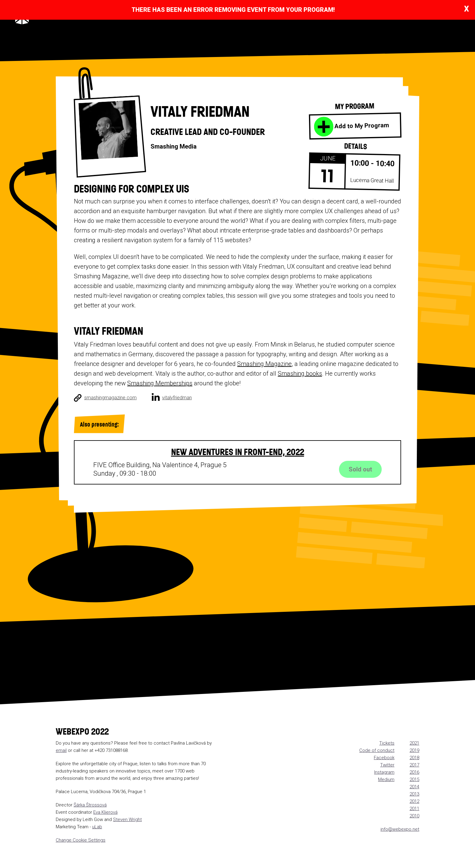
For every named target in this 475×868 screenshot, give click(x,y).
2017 (414, 765)
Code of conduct (377, 750)
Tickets (387, 743)
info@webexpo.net (400, 829)
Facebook (384, 758)
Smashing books (300, 374)
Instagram (384, 772)
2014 (414, 787)
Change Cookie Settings (81, 840)
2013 (414, 794)
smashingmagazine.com (110, 398)
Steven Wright (127, 819)
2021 (414, 743)
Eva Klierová (105, 812)
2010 (414, 816)
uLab (97, 827)
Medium (386, 779)
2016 (414, 772)
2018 (414, 758)
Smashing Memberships (160, 383)
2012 (414, 801)
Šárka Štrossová (90, 805)
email (61, 750)
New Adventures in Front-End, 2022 (238, 451)
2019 (414, 750)
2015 (414, 779)
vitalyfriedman (177, 398)
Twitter (387, 765)
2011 (414, 809)
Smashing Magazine (264, 364)
